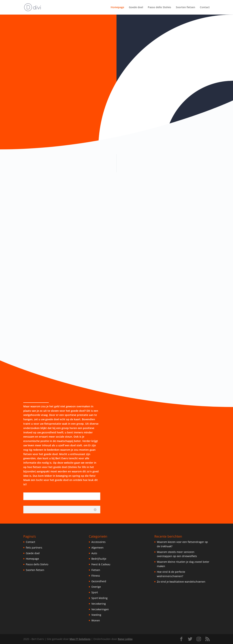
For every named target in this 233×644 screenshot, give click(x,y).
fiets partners (34, 548)
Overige (96, 587)
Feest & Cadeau (101, 564)
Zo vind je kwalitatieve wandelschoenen (181, 582)
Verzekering (99, 604)
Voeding (96, 615)
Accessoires (98, 542)
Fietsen (96, 570)
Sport (95, 592)
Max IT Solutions (80, 639)
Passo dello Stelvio (159, 7)
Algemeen (97, 548)
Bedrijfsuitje (99, 559)
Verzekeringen (100, 609)
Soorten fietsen (185, 7)
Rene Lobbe (125, 639)
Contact (205, 7)
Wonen (96, 620)
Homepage (117, 7)
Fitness (96, 576)
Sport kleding (99, 598)
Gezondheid (99, 581)
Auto (94, 553)
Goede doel (136, 7)
